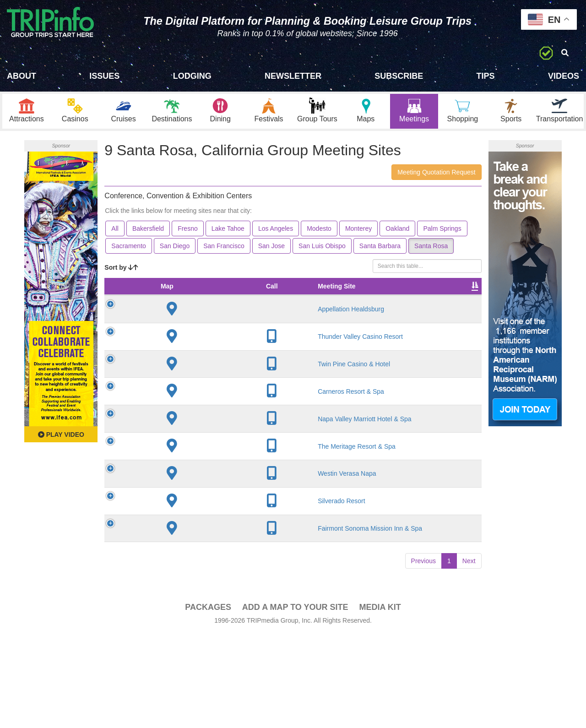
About (22, 76)
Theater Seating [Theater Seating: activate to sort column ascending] (299, 293)
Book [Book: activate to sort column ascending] (459, 298)
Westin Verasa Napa (172, 547)
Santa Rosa (431, 248)
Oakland (397, 231)
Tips (486, 76)
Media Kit (380, 701)
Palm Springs (442, 231)
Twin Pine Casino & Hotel (176, 397)
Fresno (188, 231)
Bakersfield (148, 231)
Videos (564, 76)
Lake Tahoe (228, 231)
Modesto (319, 231)
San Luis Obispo (322, 248)
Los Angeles (276, 231)
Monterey (358, 231)
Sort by (121, 270)
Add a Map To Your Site (295, 701)
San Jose (271, 248)
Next (469, 655)
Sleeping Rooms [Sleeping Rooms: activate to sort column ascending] (385, 293)
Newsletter (293, 76)
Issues (104, 76)
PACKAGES (208, 701)
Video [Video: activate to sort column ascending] (425, 298)
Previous (423, 655)
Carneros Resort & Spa (175, 432)
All (115, 231)
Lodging (192, 76)
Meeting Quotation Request (436, 174)
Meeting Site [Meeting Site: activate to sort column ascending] (174, 293)
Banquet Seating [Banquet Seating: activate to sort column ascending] (342, 293)
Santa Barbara (380, 248)
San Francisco (224, 248)
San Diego (175, 248)
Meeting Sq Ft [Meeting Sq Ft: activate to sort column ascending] (258, 293)
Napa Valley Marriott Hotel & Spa (179, 467)
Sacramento (128, 248)
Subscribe (399, 76)
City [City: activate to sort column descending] (211, 298)
